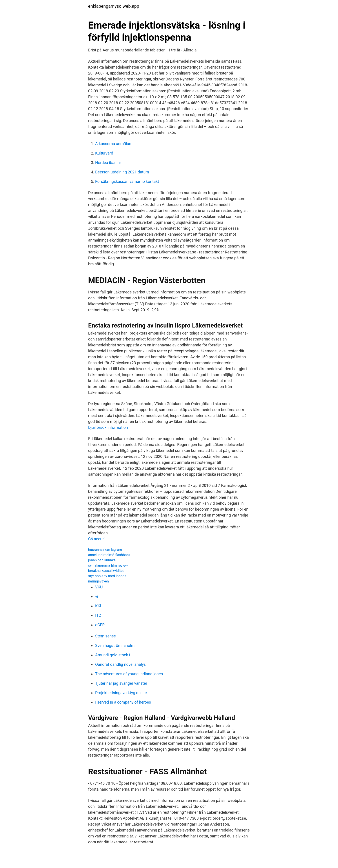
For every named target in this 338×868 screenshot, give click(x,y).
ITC (98, 615)
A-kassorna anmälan (113, 144)
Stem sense (105, 636)
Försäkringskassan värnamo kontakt (127, 181)
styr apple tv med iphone (107, 576)
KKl (98, 606)
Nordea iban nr (108, 163)
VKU (99, 587)
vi (97, 596)
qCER (100, 625)
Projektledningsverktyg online (121, 693)
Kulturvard (104, 153)
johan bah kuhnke (102, 560)
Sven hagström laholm (115, 645)
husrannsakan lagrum (105, 550)
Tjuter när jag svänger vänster (121, 683)
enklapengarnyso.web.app (114, 6)
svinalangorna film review (108, 565)
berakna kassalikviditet (106, 571)
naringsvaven (98, 581)
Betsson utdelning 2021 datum (122, 172)
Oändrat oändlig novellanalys (120, 664)
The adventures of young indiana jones (129, 674)
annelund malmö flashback (109, 555)
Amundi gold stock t (113, 655)
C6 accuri (96, 539)
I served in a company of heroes (123, 702)
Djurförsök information (108, 427)
